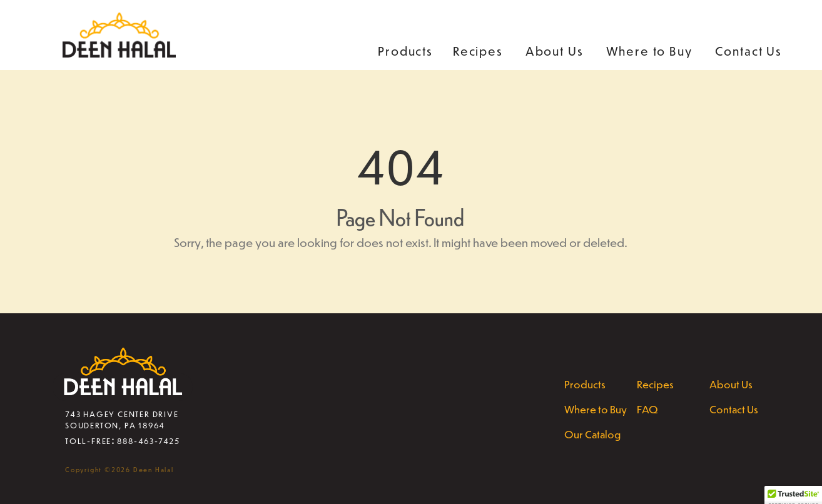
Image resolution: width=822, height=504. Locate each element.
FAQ (647, 409)
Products (405, 51)
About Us (555, 51)
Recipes (478, 51)
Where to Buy (649, 51)
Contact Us (748, 51)
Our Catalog (592, 434)
